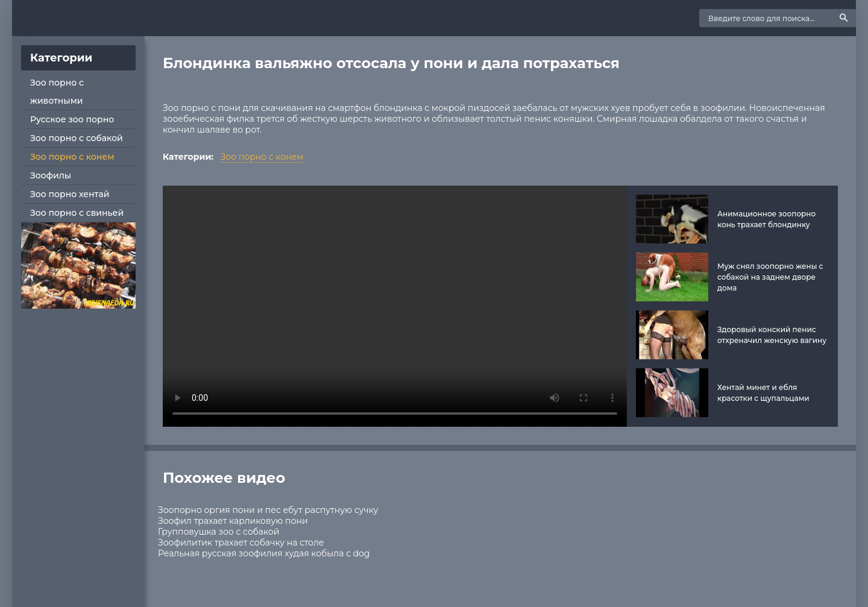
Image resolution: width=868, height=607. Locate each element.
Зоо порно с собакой (77, 138)
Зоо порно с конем (72, 157)
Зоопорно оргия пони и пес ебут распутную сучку (268, 510)
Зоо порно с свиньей (77, 213)
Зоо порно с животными (57, 92)
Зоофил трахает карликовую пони (233, 521)
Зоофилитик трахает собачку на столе (241, 543)
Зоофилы (51, 175)
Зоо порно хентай (70, 194)
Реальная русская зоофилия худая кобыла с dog (264, 553)
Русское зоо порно (72, 119)
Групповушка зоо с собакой (219, 532)
